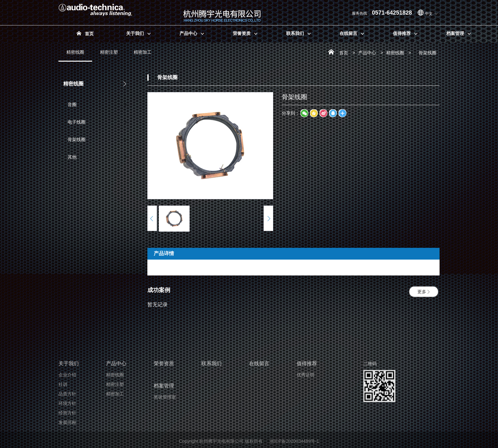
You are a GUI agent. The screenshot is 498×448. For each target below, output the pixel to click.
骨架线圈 (74, 139)
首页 (344, 53)
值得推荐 (307, 425)
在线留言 (259, 425)
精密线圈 (75, 56)
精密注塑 (109, 52)
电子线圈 (74, 122)
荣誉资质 (164, 425)
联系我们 (212, 425)
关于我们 (69, 425)
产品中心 (367, 53)
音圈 (70, 105)
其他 (70, 157)
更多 (424, 292)
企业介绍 (67, 436)
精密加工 (143, 52)
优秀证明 (306, 436)
